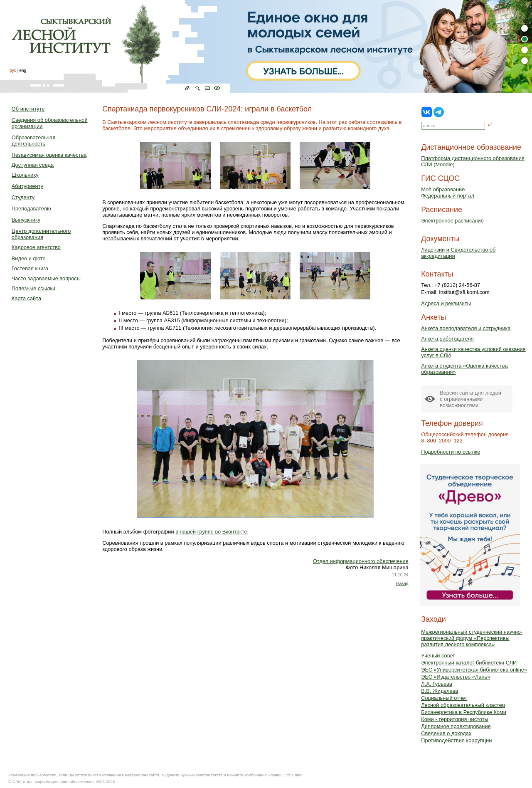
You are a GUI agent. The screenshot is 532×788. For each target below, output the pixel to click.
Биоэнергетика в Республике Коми (464, 712)
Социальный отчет (444, 698)
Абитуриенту (27, 186)
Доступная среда (33, 165)
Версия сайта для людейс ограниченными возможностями (470, 399)
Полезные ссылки (33, 288)
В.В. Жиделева (440, 691)
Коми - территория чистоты (455, 719)
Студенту (23, 197)
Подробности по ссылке (451, 452)
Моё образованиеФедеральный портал (448, 193)
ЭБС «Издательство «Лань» (456, 677)
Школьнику (25, 175)
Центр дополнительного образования (41, 234)
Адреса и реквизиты (446, 303)
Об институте (28, 109)
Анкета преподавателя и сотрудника (466, 328)
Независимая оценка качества (49, 155)
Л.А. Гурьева (437, 684)
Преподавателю (31, 209)
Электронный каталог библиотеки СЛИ (469, 663)
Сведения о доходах (446, 733)
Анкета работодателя (447, 339)
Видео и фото (29, 258)
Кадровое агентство (36, 247)
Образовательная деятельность (33, 141)
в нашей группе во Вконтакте (211, 532)
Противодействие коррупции (456, 740)
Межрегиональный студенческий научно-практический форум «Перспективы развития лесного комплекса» (472, 638)
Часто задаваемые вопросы (46, 278)
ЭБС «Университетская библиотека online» (474, 670)
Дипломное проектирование (456, 726)
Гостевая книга (30, 268)
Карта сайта (26, 298)
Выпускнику (26, 220)
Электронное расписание (452, 221)
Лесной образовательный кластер (463, 705)
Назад (402, 584)
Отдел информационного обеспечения (361, 561)
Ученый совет (438, 656)
